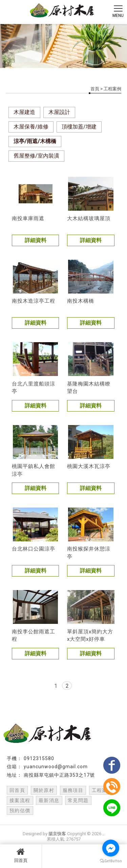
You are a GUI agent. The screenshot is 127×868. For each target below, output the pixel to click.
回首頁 (21, 855)
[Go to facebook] (111, 848)
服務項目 (73, 790)
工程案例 (102, 790)
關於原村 (44, 790)
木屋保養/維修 (31, 127)
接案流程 (20, 800)
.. (103, 834)
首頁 (95, 89)
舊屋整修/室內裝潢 (36, 156)
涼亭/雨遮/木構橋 (35, 141)
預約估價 (20, 811)
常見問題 (78, 800)
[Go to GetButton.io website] (111, 861)
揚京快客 (57, 834)
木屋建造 (24, 112)
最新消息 (49, 800)
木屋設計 (59, 112)
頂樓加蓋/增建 (79, 127)
